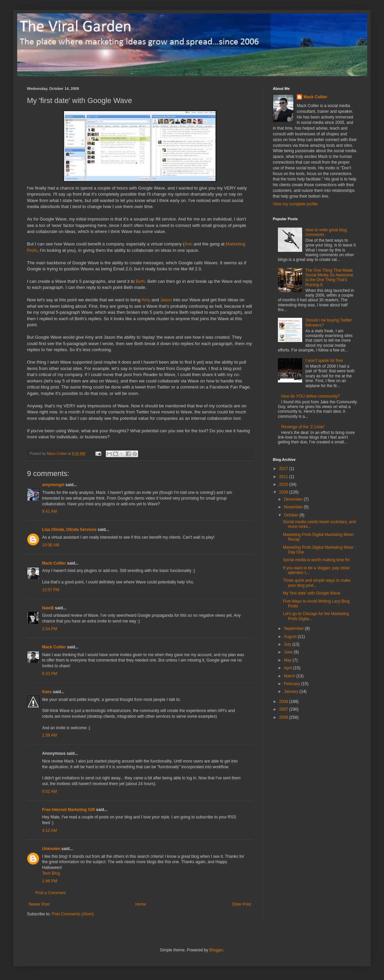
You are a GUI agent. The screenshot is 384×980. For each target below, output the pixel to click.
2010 (284, 484)
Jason (166, 300)
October (292, 515)
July (288, 644)
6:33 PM (50, 674)
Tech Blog (51, 873)
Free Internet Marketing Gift (69, 810)
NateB (48, 608)
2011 (284, 477)
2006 (284, 717)
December (294, 499)
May (288, 660)
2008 (284, 702)
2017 (284, 469)
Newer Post (39, 904)
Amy (146, 300)
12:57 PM (51, 590)
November (294, 507)
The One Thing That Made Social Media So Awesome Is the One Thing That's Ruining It (329, 278)
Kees (47, 692)
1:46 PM (50, 881)
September (294, 629)
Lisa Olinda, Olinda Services (69, 530)
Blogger (216, 950)
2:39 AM (50, 735)
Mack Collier (54, 563)
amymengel (53, 485)
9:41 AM (50, 511)
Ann (188, 244)
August (291, 637)
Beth (140, 281)
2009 (284, 492)
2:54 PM (50, 629)
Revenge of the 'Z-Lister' (303, 427)
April (289, 668)
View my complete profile (295, 204)
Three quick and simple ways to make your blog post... (317, 583)
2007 (284, 709)
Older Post (241, 904)
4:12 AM (50, 831)
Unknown (51, 849)
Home (141, 904)
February (293, 684)
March (290, 676)
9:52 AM (50, 791)
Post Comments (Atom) (73, 914)
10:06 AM (51, 545)
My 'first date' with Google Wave (312, 593)
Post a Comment (50, 893)
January (292, 691)
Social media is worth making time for (316, 560)
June (289, 652)
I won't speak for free (324, 361)
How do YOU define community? (311, 396)
